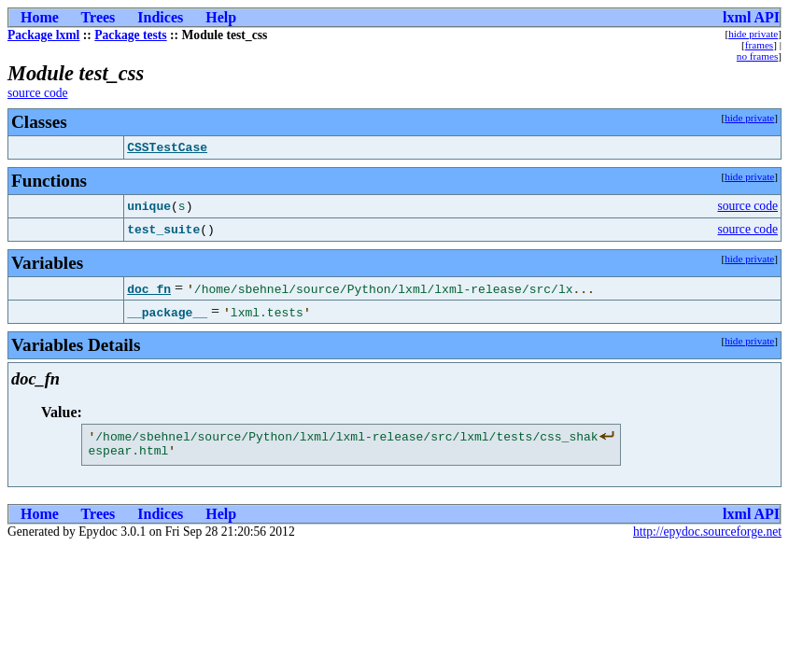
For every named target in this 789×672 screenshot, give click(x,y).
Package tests (130, 35)
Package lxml (43, 35)
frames (759, 45)
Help (221, 17)
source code (38, 93)
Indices (160, 17)
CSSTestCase (167, 147)
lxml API (751, 17)
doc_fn (149, 288)
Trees (99, 17)
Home (40, 17)
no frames (757, 56)
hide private (753, 34)
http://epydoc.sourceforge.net (707, 537)
